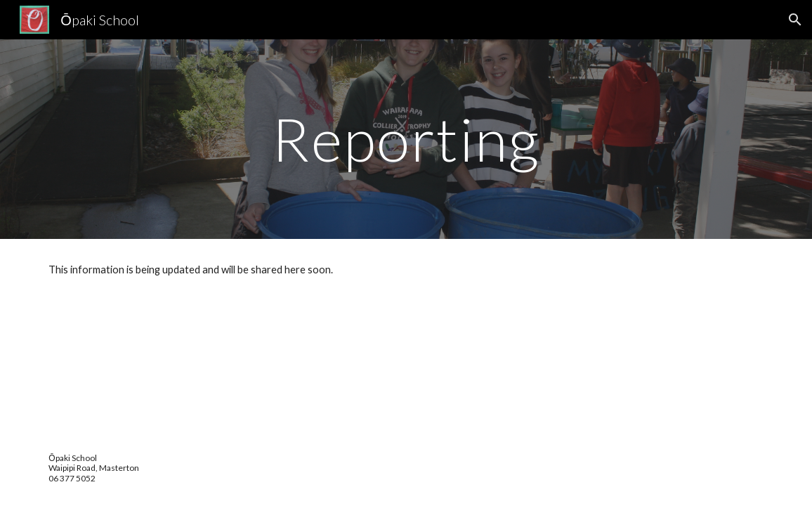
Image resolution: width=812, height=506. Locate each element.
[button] (795, 20)
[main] (406, 139)
